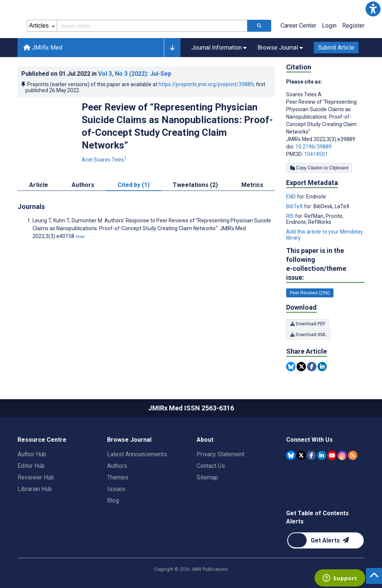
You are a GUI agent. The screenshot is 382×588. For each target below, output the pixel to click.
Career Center (298, 26)
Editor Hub (31, 466)
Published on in (96, 74)
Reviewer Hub (36, 477)
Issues (116, 489)
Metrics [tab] (252, 185)
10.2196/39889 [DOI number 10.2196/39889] (314, 147)
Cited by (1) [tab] (134, 185)
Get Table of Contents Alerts (317, 517)
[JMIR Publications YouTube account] (332, 455)
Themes (118, 477)
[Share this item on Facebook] (312, 367)
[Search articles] (259, 26)
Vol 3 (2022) (135, 74)
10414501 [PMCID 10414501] (316, 154)
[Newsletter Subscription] (325, 540)
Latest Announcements (137, 454)
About (205, 440)
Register (353, 26)
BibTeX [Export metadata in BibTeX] (295, 206)
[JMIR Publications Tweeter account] (301, 455)
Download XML (308, 335)
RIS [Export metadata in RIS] (291, 216)
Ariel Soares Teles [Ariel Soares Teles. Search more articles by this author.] (105, 160)
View (80, 237)
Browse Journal (129, 440)
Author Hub (32, 454)
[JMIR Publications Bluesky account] (291, 455)
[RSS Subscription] (353, 455)
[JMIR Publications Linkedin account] (322, 455)
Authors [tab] (83, 185)
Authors (117, 466)
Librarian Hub (35, 489)
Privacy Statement (220, 454)
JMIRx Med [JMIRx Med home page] (43, 48)
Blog (113, 501)
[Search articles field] (152, 26)
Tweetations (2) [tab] (195, 185)
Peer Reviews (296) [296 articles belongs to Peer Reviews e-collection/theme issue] (310, 293)
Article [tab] (39, 185)
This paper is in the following (325, 264)
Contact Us (211, 466)
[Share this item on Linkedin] (322, 367)
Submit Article (336, 48)
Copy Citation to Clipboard (319, 168)
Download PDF (308, 324)
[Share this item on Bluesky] (291, 367)
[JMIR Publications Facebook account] (311, 455)
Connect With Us (309, 440)
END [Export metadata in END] (292, 197)
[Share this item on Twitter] (301, 367)
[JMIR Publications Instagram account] (342, 455)
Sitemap (207, 477)
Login (329, 26)
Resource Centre (42, 440)
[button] (373, 9)
